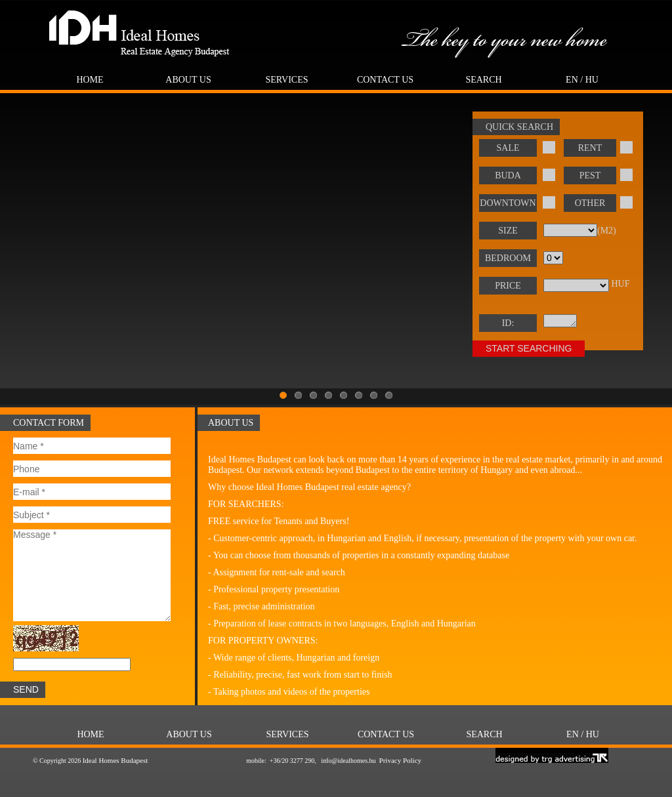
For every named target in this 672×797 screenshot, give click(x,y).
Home (90, 80)
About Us (188, 80)
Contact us (385, 80)
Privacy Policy (400, 760)
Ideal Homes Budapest (115, 760)
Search (483, 80)
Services (286, 80)
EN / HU (582, 80)
